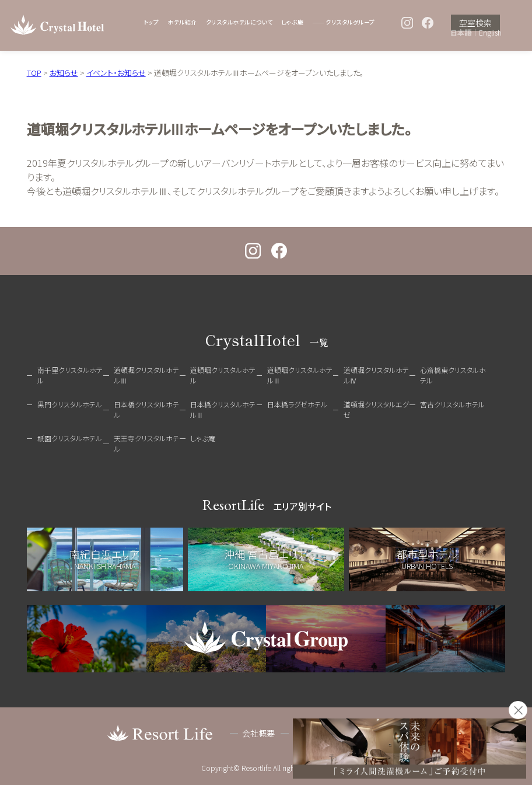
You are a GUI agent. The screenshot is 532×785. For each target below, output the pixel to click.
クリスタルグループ (350, 22)
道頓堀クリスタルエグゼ (376, 409)
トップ (151, 22)
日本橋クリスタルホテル (146, 409)
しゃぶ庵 (293, 22)
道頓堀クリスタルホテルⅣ (376, 375)
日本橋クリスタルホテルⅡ (223, 409)
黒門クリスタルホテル (70, 404)
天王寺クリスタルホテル (146, 443)
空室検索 (475, 23)
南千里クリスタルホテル (70, 375)
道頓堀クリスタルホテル (223, 375)
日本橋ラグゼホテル (297, 404)
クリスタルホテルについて (239, 22)
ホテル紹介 (182, 22)
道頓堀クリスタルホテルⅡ (300, 375)
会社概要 (258, 733)
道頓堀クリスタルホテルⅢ (146, 375)
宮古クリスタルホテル (452, 404)
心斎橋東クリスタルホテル (453, 375)
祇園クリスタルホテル (70, 438)
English (490, 33)
